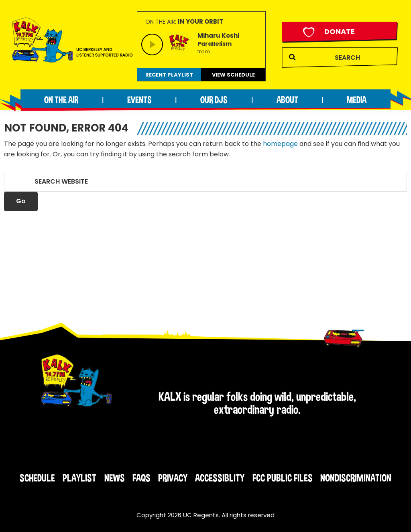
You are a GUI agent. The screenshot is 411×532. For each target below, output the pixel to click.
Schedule (37, 478)
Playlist (79, 478)
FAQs (141, 478)
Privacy (173, 478)
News (115, 478)
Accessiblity (220, 478)
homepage (280, 144)
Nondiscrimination (356, 478)
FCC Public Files (283, 478)
